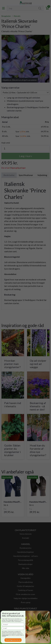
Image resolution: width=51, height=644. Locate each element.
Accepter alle (24, 639)
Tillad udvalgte (8, 639)
